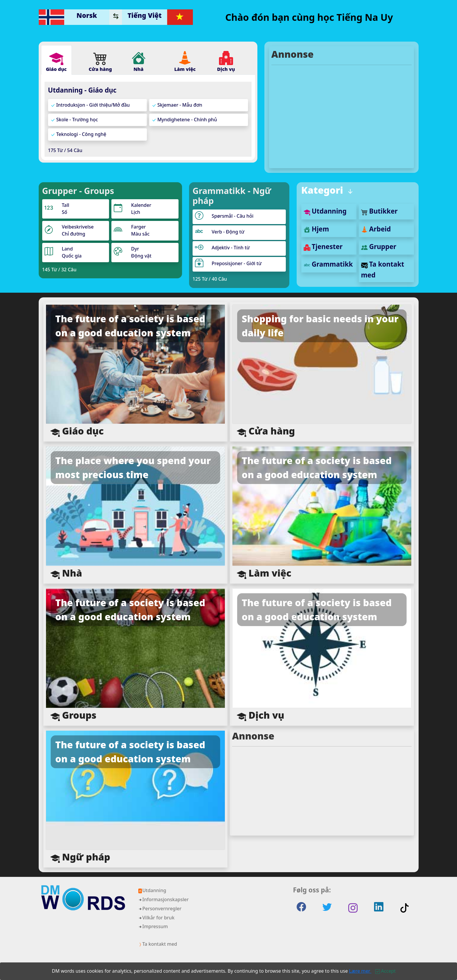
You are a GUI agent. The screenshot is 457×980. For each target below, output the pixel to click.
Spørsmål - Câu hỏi (233, 216)
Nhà (66, 573)
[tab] (56, 60)
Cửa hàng (266, 431)
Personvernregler (160, 909)
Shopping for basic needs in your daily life (320, 326)
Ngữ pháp (80, 857)
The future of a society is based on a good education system (130, 326)
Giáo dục (77, 431)
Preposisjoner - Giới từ (237, 263)
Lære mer (360, 971)
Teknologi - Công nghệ (78, 134)
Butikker (379, 211)
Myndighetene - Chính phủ (184, 120)
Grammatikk (328, 264)
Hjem (316, 229)
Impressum (153, 926)
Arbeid (376, 229)
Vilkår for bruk (156, 918)
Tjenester (323, 247)
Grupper (379, 247)
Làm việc (264, 573)
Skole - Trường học (74, 120)
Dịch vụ (261, 716)
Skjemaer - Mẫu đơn (177, 105)
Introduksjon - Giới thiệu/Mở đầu (90, 105)
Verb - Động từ (228, 232)
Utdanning (325, 211)
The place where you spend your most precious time (133, 467)
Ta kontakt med (158, 944)
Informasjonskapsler (163, 899)
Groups (73, 716)
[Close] (385, 971)
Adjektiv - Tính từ (231, 248)
